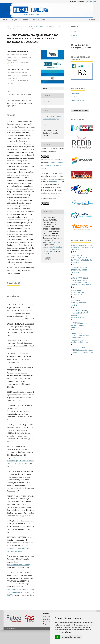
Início (9, 27)
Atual (5, 20)
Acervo (17, 27)
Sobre (26, 20)
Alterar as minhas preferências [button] (71, 637)
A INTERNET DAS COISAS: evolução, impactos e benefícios (80, 303)
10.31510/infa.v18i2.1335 (51, 242)
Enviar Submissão (80, 110)
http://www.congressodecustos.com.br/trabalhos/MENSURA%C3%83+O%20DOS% (21, 606)
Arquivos (15, 20)
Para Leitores (75, 93)
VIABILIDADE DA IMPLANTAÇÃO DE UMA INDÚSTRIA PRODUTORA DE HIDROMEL (81, 259)
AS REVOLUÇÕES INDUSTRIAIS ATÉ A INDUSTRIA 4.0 (78, 293)
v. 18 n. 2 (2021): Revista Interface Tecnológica (41, 27)
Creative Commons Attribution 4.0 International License (52, 165)
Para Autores (75, 97)
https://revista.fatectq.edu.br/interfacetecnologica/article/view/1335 (52, 249)
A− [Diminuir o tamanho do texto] (88, 1)
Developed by (12, 643)
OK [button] (57, 637)
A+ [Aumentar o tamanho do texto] (95, 1)
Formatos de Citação (50, 258)
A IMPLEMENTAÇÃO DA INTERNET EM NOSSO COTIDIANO (80, 270)
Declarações (39, 20)
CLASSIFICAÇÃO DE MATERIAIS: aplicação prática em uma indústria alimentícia (82, 350)
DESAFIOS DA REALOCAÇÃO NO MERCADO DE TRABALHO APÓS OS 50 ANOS (82, 248)
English (73, 32)
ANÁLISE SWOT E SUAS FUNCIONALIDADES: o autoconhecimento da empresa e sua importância (81, 281)
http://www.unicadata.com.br (18, 579)
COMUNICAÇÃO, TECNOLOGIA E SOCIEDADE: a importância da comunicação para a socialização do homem (81, 338)
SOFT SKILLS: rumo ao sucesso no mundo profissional (79, 325)
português (74, 35)
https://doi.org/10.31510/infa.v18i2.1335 (21, 94)
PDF (46, 88)
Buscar (91, 20)
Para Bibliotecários (77, 100)
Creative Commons (53, 182)
